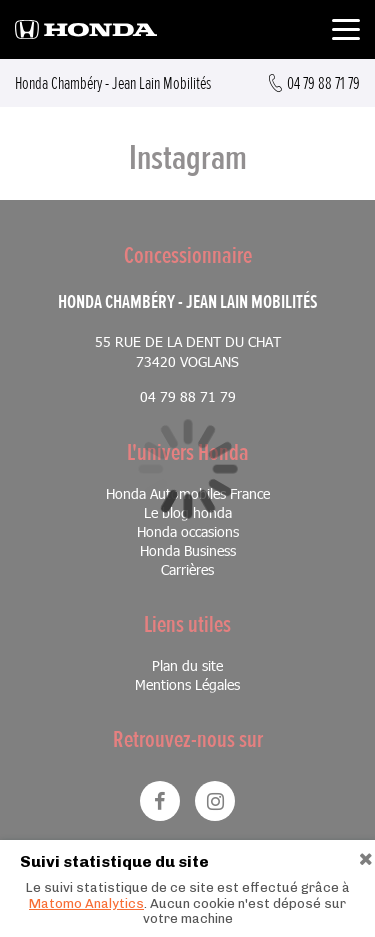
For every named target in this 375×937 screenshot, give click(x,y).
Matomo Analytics (86, 903)
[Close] (366, 856)
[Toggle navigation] (346, 32)
